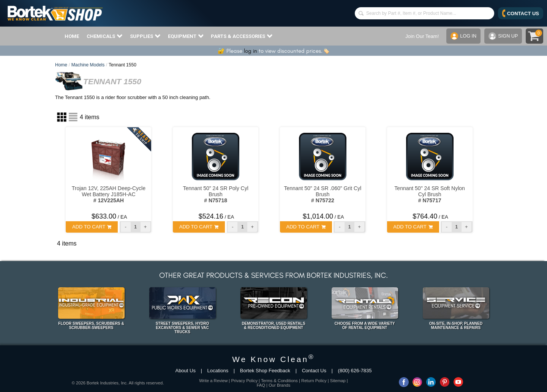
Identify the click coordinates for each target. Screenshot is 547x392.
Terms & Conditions (279, 381)
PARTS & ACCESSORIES (242, 36)
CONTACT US (521, 13)
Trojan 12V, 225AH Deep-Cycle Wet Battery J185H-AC (109, 194)
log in (251, 51)
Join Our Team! (421, 36)
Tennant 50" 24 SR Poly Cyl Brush (215, 194)
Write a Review (213, 381)
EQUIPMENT (186, 36)
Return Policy (314, 381)
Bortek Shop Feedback (265, 371)
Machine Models (88, 65)
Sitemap (338, 381)
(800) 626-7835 (355, 371)
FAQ (261, 385)
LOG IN (463, 36)
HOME (72, 36)
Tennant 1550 (123, 65)
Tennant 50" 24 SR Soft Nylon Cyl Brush (430, 194)
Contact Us (314, 371)
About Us (185, 371)
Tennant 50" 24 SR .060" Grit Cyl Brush (323, 194)
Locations (218, 371)
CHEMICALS (104, 36)
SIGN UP (503, 36)
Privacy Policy (244, 381)
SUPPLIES (145, 36)
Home (61, 65)
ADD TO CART (92, 227)
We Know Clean (273, 359)
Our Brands (279, 385)
